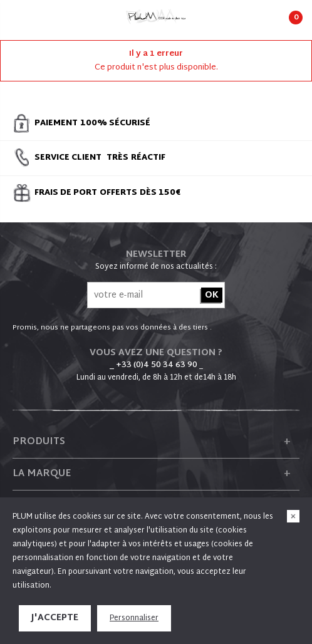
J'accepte (55, 618)
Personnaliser (134, 618)
